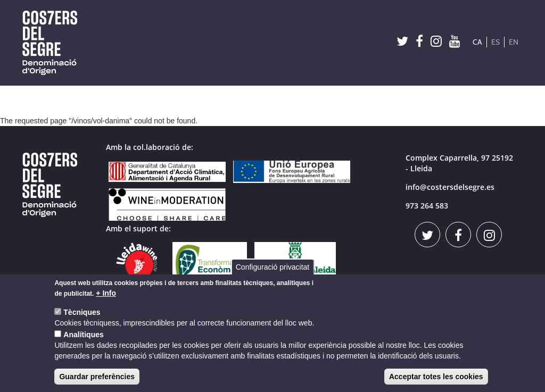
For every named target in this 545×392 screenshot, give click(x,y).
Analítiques (83, 336)
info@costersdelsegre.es (450, 187)
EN (514, 42)
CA (477, 42)
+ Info (106, 294)
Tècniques (82, 313)
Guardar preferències (97, 378)
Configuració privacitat (273, 268)
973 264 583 (427, 206)
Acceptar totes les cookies (436, 378)
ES (496, 42)
